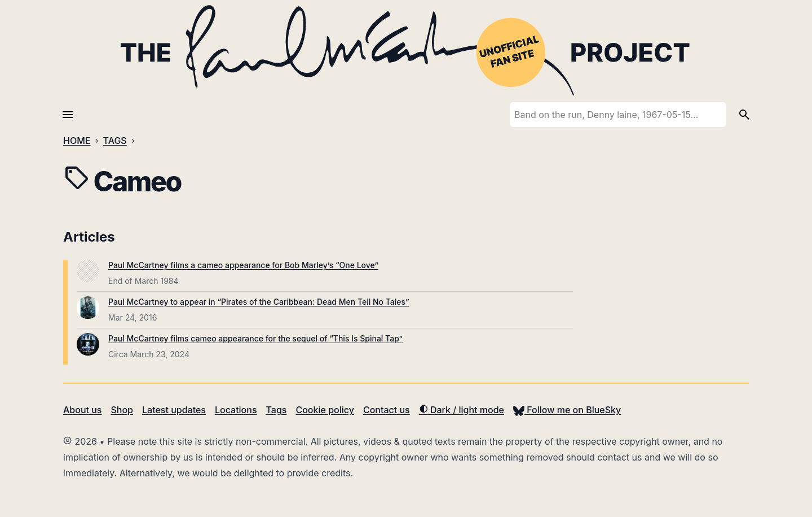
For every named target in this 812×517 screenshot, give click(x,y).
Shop (122, 410)
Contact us (387, 410)
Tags (277, 410)
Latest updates (174, 410)
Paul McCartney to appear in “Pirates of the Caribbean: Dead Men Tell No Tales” (259, 302)
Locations (236, 410)
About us (82, 410)
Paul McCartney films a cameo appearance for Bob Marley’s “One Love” (243, 265)
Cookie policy (325, 410)
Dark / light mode (462, 410)
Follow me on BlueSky (567, 410)
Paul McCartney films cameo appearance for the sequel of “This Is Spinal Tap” (255, 338)
